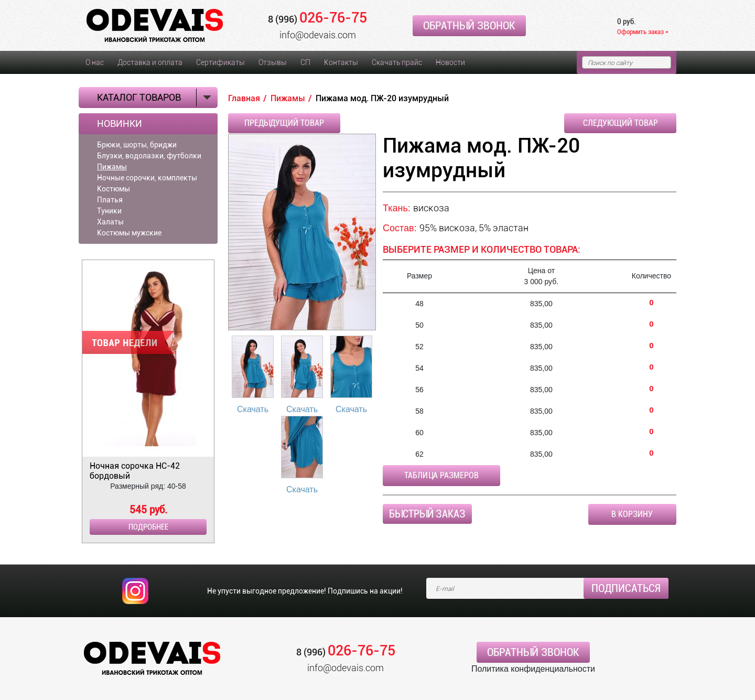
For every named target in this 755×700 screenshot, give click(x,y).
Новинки (120, 124)
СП (305, 62)
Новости (450, 62)
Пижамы (112, 167)
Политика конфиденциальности (533, 669)
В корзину (632, 514)
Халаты (110, 222)
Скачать (253, 409)
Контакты (341, 62)
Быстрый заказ (427, 514)
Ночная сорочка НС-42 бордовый (135, 471)
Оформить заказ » (643, 32)
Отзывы (273, 62)
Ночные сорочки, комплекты (147, 178)
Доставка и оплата (150, 62)
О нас (95, 62)
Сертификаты (220, 62)
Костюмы (114, 189)
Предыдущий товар (284, 123)
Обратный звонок (469, 26)
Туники (109, 211)
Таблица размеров (441, 475)
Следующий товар (621, 123)
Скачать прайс (397, 62)
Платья (110, 200)
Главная (244, 98)
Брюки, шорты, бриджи (137, 145)
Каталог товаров (139, 97)
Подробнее (148, 527)
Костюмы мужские (129, 233)
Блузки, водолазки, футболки (149, 156)
